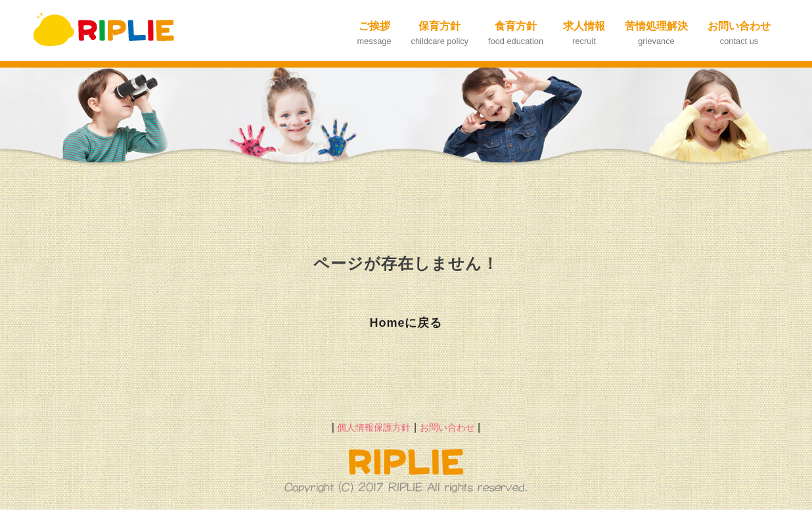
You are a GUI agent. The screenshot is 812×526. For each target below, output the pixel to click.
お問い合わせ (447, 427)
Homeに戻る (406, 323)
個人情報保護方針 (374, 427)
